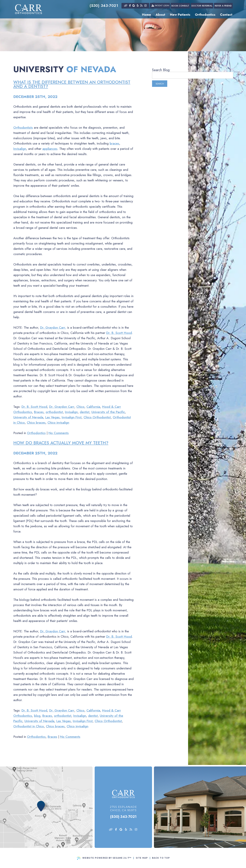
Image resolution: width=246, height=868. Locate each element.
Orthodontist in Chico (29, 726)
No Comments (59, 433)
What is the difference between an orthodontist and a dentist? (72, 84)
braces (114, 143)
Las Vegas (52, 417)
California (93, 407)
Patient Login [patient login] (160, 6)
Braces (39, 412)
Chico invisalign (58, 423)
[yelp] (138, 6)
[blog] (141, 6)
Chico (80, 407)
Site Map (142, 858)
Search (160, 84)
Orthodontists (23, 128)
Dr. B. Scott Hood (119, 333)
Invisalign (20, 149)
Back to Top (161, 858)
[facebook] (130, 6)
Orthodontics (36, 433)
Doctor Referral (202, 6)
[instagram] (145, 6)
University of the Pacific (108, 412)
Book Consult (180, 6)
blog (37, 716)
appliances (50, 149)
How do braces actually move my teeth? (61, 443)
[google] (134, 6)
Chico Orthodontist (97, 417)
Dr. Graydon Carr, (53, 328)
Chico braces (36, 423)
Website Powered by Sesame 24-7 (104, 858)
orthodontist (54, 412)
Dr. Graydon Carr (62, 407)
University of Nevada (28, 417)
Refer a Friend (223, 6)
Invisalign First (72, 417)
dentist (85, 412)
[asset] (126, 6)
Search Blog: (161, 70)
